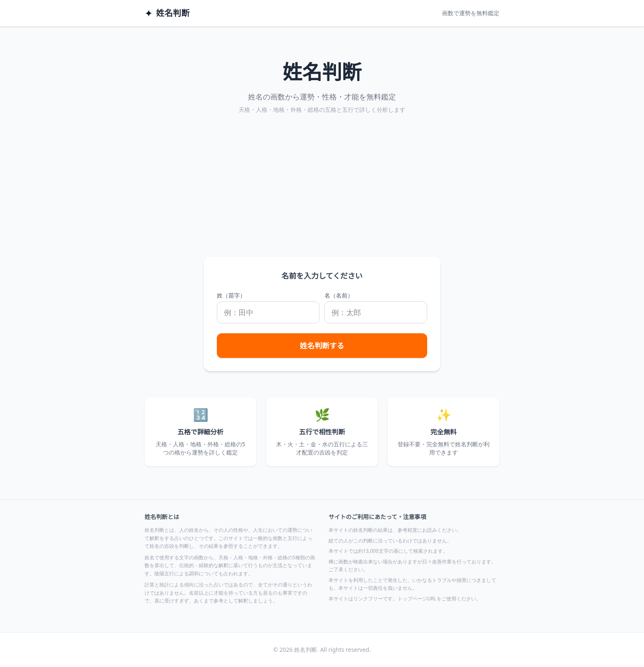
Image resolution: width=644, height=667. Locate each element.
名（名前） (339, 295)
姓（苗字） (231, 295)
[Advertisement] (322, 195)
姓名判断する (322, 346)
